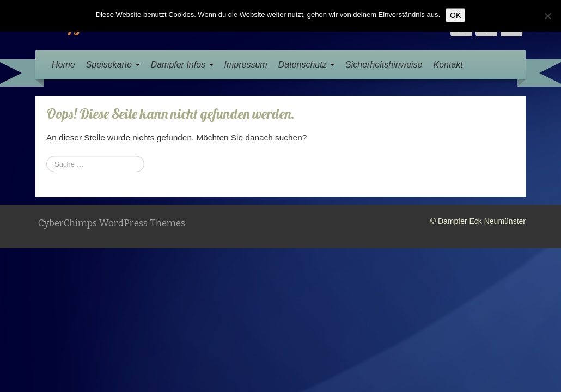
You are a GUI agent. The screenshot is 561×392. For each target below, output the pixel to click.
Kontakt (448, 65)
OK (455, 15)
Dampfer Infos (182, 65)
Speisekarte (113, 65)
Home (63, 65)
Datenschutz (306, 65)
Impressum (246, 65)
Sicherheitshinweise (384, 65)
